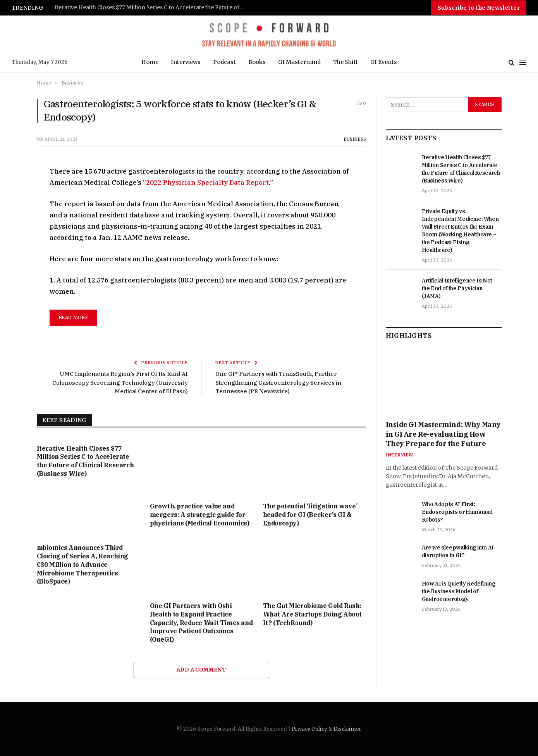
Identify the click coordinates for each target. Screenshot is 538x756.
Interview (400, 455)
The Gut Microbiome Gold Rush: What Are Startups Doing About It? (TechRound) (312, 614)
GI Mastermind (299, 62)
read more (73, 318)
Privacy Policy (309, 729)
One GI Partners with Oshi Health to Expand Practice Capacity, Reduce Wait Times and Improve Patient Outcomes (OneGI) (201, 623)
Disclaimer (347, 729)
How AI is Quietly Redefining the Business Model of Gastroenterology (459, 591)
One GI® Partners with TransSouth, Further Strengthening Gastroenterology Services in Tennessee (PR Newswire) (279, 382)
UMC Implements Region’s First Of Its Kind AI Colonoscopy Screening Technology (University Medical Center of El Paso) (119, 382)
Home (150, 62)
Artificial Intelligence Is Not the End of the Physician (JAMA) (457, 288)
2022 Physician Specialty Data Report (207, 183)
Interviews (186, 62)
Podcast (224, 62)
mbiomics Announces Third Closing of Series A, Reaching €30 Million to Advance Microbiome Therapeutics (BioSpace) (83, 564)
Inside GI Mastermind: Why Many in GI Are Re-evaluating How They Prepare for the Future (443, 434)
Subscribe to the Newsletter (479, 8)
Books (257, 62)
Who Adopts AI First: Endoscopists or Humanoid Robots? (457, 512)
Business (355, 139)
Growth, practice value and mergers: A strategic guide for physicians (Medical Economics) (200, 515)
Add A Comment (201, 670)
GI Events (384, 62)
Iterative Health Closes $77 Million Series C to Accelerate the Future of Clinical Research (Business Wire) (151, 8)
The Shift (345, 62)
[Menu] (523, 63)
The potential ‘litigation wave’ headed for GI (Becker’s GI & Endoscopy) (310, 515)
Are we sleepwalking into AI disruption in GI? (458, 551)
